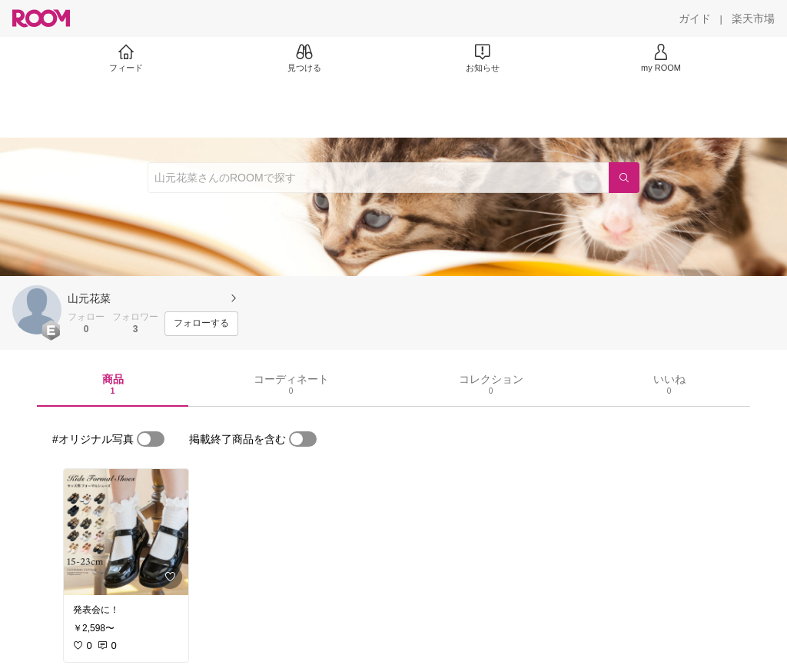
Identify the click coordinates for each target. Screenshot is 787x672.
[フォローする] (201, 324)
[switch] (151, 439)
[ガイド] (695, 18)
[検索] (624, 178)
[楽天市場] (753, 18)
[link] (126, 532)
